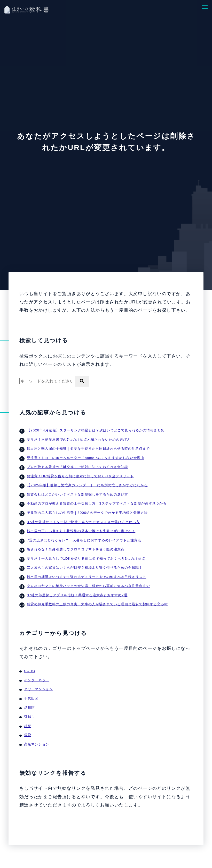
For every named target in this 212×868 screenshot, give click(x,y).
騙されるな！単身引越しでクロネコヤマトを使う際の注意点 (76, 545)
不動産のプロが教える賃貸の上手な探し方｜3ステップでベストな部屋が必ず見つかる (97, 501)
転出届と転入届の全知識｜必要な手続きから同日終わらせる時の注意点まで (88, 448)
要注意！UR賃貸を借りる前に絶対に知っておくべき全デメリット (80, 474)
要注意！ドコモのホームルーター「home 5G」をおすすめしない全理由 (85, 457)
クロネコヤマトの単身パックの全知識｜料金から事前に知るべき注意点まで (88, 580)
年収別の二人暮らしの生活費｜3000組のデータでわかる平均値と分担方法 (87, 510)
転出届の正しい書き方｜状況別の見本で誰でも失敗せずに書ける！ (81, 527)
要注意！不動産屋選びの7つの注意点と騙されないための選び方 (78, 439)
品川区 (29, 700)
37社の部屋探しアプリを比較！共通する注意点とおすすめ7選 (77, 589)
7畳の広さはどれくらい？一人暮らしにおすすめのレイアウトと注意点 (84, 536)
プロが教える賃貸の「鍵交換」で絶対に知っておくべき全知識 (77, 466)
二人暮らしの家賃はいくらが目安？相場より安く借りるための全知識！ (85, 563)
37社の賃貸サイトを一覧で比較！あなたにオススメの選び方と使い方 (83, 519)
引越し (29, 709)
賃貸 (28, 726)
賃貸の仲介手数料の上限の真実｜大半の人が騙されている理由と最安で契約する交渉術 (97, 598)
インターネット (37, 673)
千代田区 (31, 691)
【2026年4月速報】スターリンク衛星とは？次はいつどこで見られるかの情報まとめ (95, 430)
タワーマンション (38, 682)
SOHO (29, 665)
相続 (28, 718)
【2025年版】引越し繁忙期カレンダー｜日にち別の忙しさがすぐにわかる (87, 483)
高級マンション (37, 735)
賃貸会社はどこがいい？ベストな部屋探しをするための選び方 (77, 492)
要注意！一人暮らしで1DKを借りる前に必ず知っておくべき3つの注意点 (86, 554)
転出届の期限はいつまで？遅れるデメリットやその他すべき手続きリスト (87, 572)
